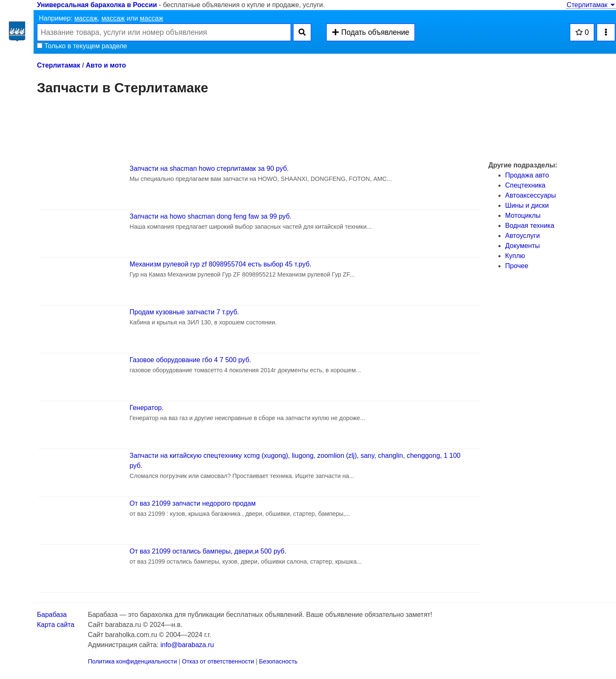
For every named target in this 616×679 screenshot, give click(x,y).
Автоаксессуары (531, 195)
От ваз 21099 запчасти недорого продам (193, 503)
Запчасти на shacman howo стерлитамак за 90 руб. (209, 168)
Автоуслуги (523, 236)
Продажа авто (527, 175)
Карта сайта (56, 625)
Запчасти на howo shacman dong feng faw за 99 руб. (211, 216)
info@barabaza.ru (187, 645)
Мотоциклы (523, 215)
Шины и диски (527, 205)
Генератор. (147, 408)
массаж (86, 18)
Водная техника (530, 226)
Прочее (517, 266)
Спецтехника (525, 185)
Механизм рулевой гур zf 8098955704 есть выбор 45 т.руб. (221, 264)
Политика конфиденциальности (132, 661)
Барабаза (52, 615)
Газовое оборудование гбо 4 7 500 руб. (191, 360)
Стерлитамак (591, 5)
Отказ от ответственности (218, 661)
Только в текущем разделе (82, 46)
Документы (522, 246)
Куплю (515, 256)
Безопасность (278, 661)
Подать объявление (370, 32)
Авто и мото (106, 65)
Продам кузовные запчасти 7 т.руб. (185, 312)
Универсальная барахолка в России (97, 5)
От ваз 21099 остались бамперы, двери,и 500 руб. (208, 551)
